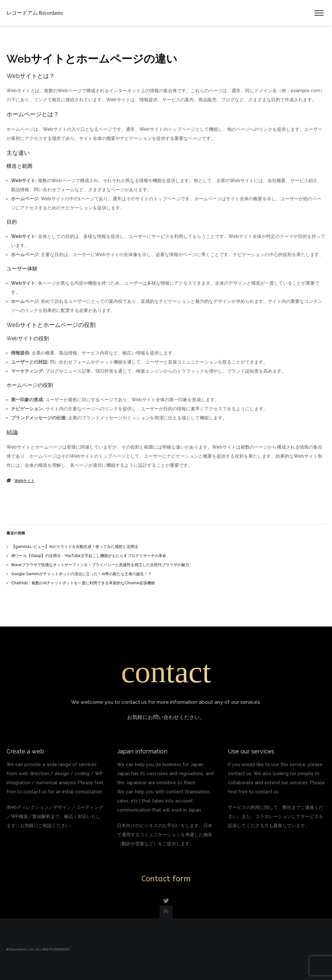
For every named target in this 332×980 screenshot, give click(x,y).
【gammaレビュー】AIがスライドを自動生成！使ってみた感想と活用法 (75, 547)
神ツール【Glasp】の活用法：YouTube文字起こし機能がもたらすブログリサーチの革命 (89, 556)
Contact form (166, 879)
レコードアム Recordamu (35, 13)
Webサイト (24, 481)
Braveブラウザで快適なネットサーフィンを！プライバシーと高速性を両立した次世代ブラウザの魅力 (100, 565)
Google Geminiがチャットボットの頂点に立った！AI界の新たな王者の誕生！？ (82, 574)
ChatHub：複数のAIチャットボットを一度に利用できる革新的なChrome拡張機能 (83, 583)
